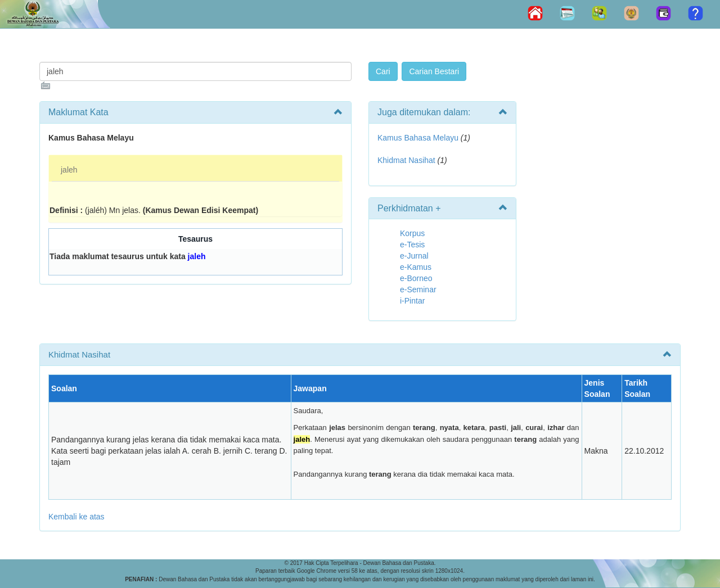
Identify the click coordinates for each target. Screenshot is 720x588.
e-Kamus (416, 267)
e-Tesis (412, 245)
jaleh (69, 170)
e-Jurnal (414, 256)
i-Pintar (412, 301)
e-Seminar (418, 290)
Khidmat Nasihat (406, 160)
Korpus (412, 233)
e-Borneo (416, 278)
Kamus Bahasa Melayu (419, 138)
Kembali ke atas (76, 517)
